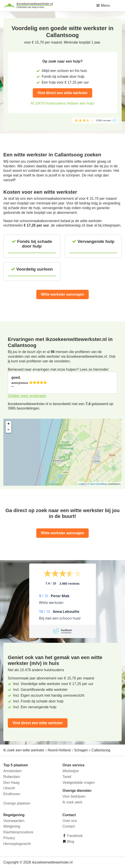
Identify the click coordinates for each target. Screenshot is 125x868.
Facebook (75, 836)
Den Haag (11, 783)
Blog (70, 842)
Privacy (9, 838)
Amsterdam (12, 771)
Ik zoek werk (73, 802)
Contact (69, 826)
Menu (103, 5)
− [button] (9, 430)
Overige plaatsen (17, 803)
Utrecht (9, 788)
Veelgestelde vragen (79, 783)
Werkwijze (71, 771)
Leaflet (82, 484)
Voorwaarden (14, 821)
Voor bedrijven (74, 796)
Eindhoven (12, 794)
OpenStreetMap (98, 484)
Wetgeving (12, 826)
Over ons (70, 821)
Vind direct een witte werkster (63, 93)
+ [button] (9, 424)
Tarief (67, 777)
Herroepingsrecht (17, 844)
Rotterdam (12, 777)
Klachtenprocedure (18, 832)
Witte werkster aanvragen (63, 294)
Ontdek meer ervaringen (27, 396)
